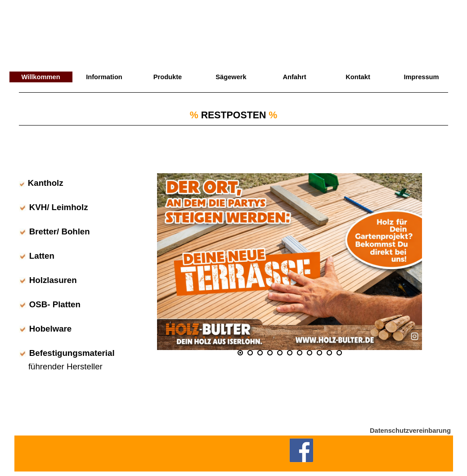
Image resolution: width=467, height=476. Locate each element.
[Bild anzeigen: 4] (270, 353)
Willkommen (40, 77)
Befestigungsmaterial (72, 353)
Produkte (168, 77)
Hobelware (50, 329)
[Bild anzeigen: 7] (300, 353)
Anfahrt (294, 77)
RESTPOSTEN (234, 115)
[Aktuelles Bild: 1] (240, 353)
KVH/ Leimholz (59, 207)
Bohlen (75, 231)
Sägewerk (231, 77)
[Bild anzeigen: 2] (250, 353)
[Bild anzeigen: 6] (290, 353)
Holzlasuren (53, 280)
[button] (290, 261)
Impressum (421, 77)
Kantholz (46, 183)
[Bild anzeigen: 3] (260, 353)
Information (104, 77)
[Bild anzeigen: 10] (329, 353)
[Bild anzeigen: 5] (280, 353)
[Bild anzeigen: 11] (339, 353)
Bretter (43, 231)
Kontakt (358, 77)
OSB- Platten (55, 304)
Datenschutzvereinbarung (410, 431)
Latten (42, 256)
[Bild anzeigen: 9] (319, 353)
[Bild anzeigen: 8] (310, 353)
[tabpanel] (233, 126)
